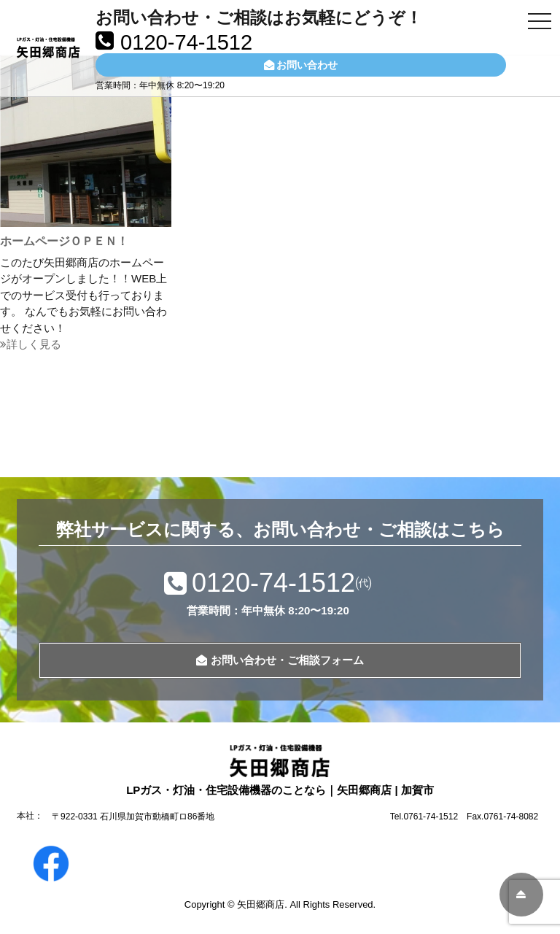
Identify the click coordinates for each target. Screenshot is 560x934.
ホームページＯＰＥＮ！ (64, 241)
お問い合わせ (301, 65)
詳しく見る (31, 344)
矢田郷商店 (261, 904)
